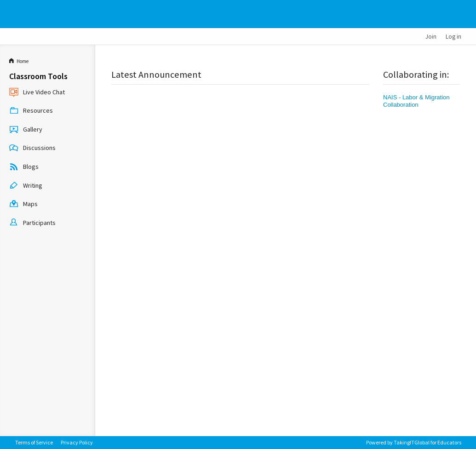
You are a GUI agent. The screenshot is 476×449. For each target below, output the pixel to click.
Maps (23, 205)
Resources (31, 111)
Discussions (32, 149)
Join (431, 36)
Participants (32, 223)
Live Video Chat (37, 92)
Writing (26, 186)
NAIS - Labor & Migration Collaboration (416, 101)
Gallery (26, 130)
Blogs (24, 167)
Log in (453, 36)
